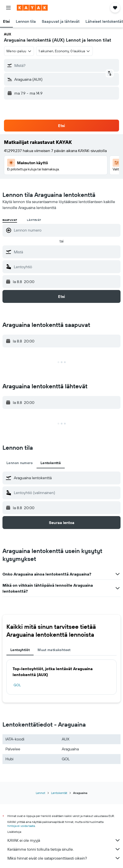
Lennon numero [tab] (20, 463)
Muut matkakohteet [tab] (54, 650)
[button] (8, 8)
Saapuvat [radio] (10, 220)
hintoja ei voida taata (21, 826)
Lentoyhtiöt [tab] (20, 650)
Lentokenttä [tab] (51, 463)
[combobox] (19, 51)
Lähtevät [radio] (34, 220)
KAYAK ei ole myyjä (64, 840)
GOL (17, 685)
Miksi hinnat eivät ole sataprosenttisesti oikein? (64, 858)
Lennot (41, 793)
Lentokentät (59, 793)
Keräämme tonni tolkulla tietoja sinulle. (64, 849)
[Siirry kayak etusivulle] (32, 8)
